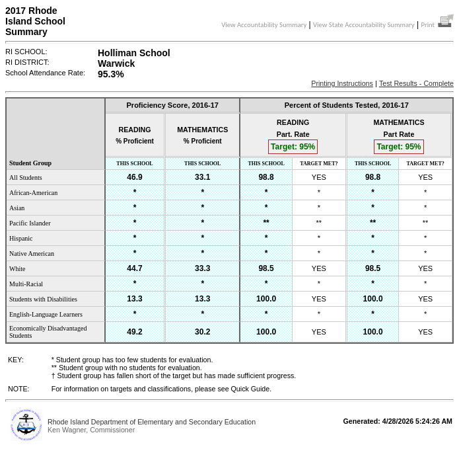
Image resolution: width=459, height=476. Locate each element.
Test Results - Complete (416, 83)
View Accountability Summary (264, 25)
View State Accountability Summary (364, 25)
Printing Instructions (342, 83)
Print (437, 25)
